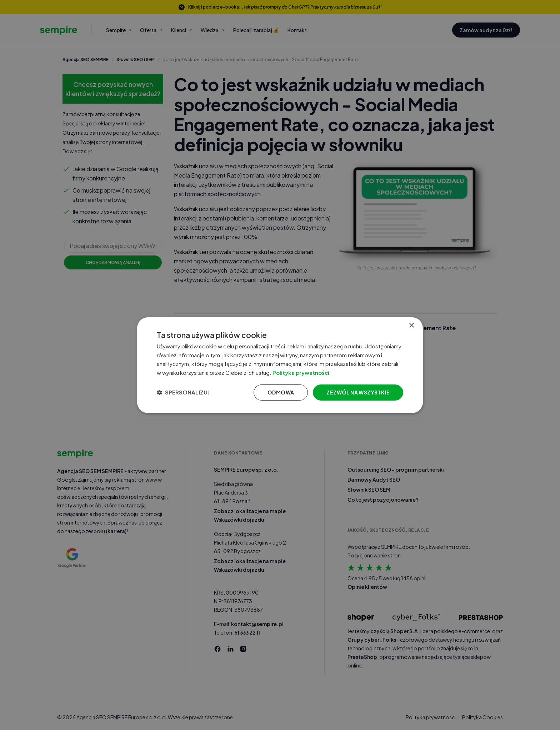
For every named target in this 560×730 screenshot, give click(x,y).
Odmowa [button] (281, 392)
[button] (183, 392)
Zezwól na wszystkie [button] (358, 392)
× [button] (411, 325)
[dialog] (280, 365)
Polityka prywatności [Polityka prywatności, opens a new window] (301, 373)
